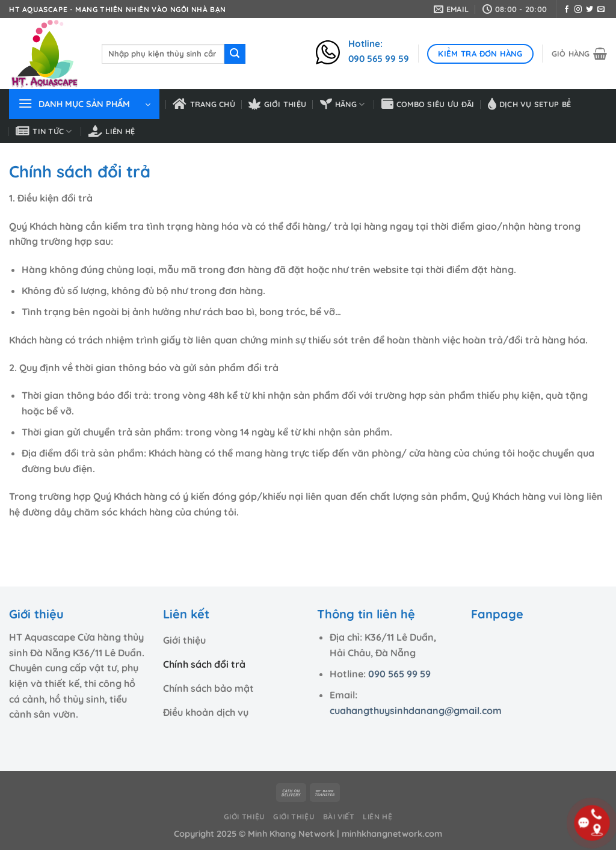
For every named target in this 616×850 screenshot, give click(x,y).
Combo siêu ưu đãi (428, 104)
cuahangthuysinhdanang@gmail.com (416, 710)
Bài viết (339, 817)
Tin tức (44, 131)
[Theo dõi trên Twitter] (590, 10)
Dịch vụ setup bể (529, 104)
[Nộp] (235, 54)
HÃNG (343, 104)
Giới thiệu (277, 104)
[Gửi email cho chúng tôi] (601, 10)
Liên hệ (112, 131)
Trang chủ (204, 104)
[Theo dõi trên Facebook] (567, 10)
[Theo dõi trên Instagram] (578, 10)
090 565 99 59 (399, 674)
